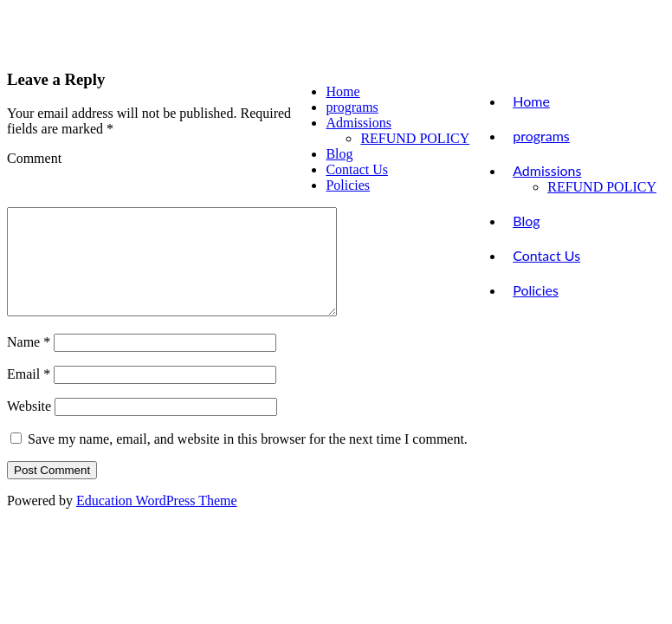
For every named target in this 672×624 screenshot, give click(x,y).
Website (29, 427)
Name (29, 363)
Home (531, 101)
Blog (526, 221)
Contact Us (546, 255)
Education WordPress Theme (157, 521)
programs (541, 136)
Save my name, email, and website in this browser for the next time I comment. (248, 460)
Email (29, 395)
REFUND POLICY (602, 187)
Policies (536, 290)
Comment (34, 158)
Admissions (547, 170)
